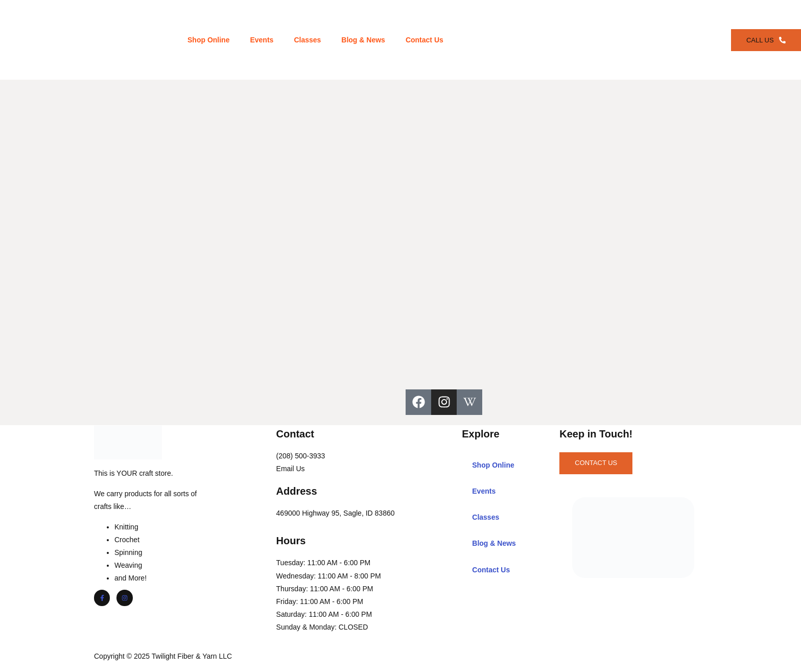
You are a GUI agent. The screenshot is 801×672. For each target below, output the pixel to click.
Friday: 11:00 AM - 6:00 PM (321, 600)
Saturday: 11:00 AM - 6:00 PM (326, 613)
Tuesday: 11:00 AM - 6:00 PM (325, 562)
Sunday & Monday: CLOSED (324, 626)
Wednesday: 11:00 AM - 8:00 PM (330, 575)
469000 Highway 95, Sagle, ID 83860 (337, 512)
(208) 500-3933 (302, 455)
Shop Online (207, 39)
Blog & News (362, 39)
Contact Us (423, 39)
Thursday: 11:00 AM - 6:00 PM (326, 588)
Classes (306, 39)
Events (261, 39)
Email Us (292, 468)
